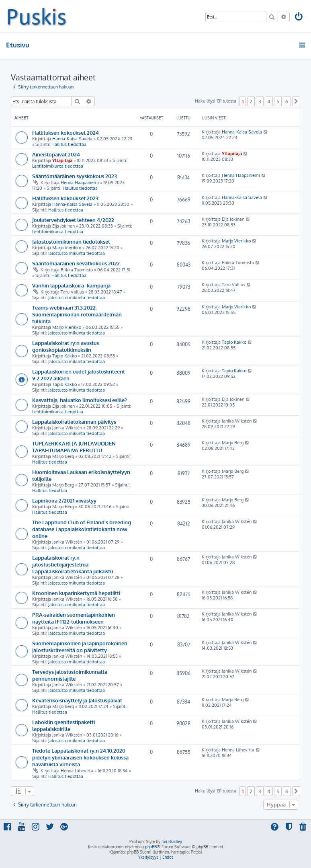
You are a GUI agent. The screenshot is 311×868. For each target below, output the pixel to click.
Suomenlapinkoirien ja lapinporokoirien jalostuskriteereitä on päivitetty (80, 646)
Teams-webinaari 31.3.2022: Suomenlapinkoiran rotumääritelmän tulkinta (77, 314)
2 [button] (251, 101)
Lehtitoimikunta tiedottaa (58, 166)
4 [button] (269, 101)
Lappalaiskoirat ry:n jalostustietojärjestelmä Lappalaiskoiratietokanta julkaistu (73, 564)
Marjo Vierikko (67, 248)
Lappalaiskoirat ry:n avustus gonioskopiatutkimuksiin (65, 346)
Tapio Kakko (64, 356)
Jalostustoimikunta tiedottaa (77, 253)
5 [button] (278, 101)
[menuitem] (299, 17)
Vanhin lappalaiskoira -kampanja (71, 285)
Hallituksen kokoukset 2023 (65, 198)
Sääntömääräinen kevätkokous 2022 (76, 263)
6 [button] (287, 101)
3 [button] (260, 101)
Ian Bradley (172, 841)
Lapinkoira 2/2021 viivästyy (64, 500)
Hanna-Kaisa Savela (72, 139)
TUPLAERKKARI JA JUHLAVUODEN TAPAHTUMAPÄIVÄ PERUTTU (74, 447)
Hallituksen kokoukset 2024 (65, 132)
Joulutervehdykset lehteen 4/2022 (73, 220)
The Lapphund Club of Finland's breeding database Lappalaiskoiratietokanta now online (82, 529)
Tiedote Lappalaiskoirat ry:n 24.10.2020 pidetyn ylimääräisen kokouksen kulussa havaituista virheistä (80, 757)
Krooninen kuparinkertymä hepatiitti (76, 593)
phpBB (151, 847)
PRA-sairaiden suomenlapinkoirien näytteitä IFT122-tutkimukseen (74, 618)
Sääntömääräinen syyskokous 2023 (75, 176)
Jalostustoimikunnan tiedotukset (71, 241)
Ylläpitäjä (62, 160)
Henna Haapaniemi (80, 183)
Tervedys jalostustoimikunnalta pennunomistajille (70, 675)
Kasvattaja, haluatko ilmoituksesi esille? (80, 400)
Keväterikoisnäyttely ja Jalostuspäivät (77, 700)
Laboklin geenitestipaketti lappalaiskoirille (63, 725)
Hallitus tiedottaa (69, 144)
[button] (296, 101)
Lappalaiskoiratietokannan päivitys (74, 422)
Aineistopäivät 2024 (56, 154)
